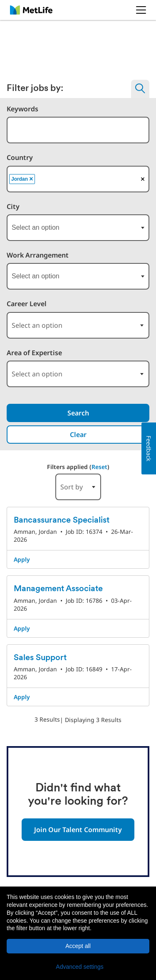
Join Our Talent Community (78, 830)
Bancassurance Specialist (62, 521)
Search (78, 413)
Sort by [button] (72, 487)
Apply (22, 559)
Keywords (22, 109)
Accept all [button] (78, 946)
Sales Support (40, 658)
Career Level (27, 304)
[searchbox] (82, 179)
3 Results (47, 719)
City (13, 207)
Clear (78, 435)
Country (20, 158)
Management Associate (58, 589)
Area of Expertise (34, 353)
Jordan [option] (23, 179)
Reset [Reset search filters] (99, 467)
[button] (78, 967)
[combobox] (78, 130)
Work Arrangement (38, 255)
